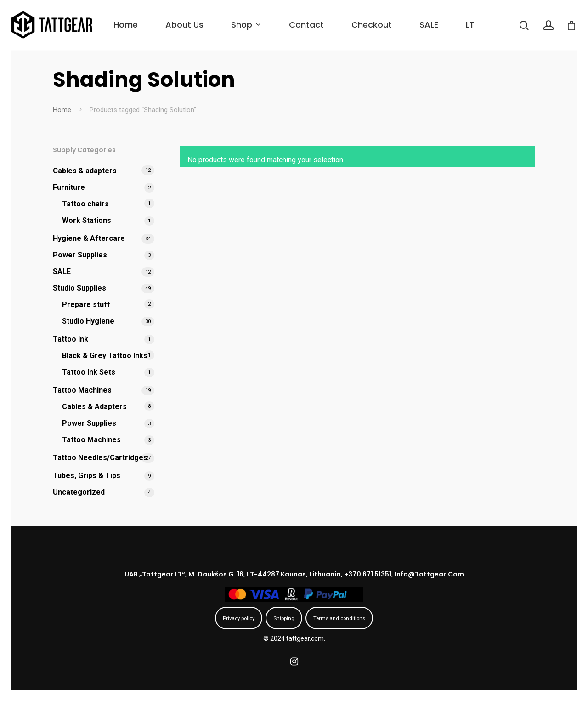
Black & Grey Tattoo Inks (105, 356)
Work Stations (87, 220)
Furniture (69, 187)
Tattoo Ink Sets (89, 372)
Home (126, 25)
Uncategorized (79, 492)
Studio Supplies (79, 288)
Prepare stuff (86, 305)
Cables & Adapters (94, 407)
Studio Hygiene (88, 321)
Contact (306, 25)
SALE (429, 25)
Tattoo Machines (82, 390)
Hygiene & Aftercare (89, 238)
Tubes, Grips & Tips (87, 476)
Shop (245, 25)
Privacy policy (239, 618)
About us (184, 25)
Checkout (372, 25)
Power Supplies (80, 255)
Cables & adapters (85, 171)
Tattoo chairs (85, 204)
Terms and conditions (339, 618)
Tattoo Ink (71, 339)
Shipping (284, 618)
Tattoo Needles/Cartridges (100, 458)
